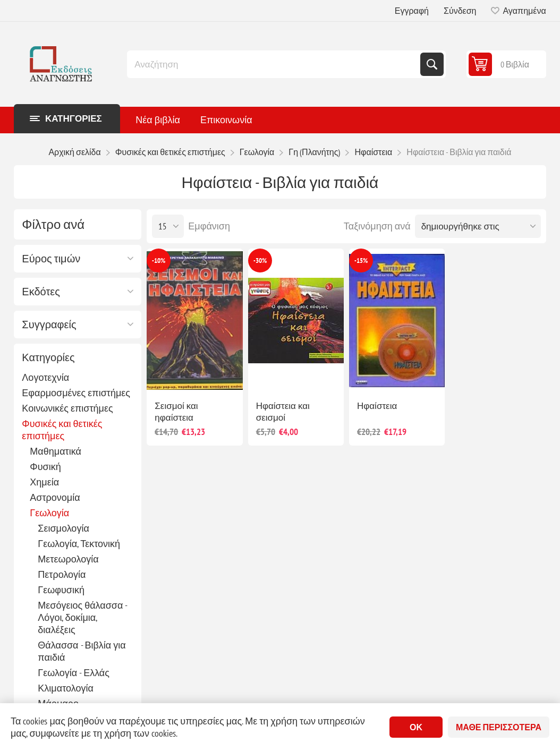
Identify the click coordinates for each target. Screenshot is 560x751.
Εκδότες (41, 292)
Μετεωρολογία (68, 559)
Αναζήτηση (432, 64)
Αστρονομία (55, 497)
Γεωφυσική (61, 590)
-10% (159, 261)
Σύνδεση (460, 11)
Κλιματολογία (65, 688)
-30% (260, 261)
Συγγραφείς (49, 325)
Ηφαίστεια (377, 406)
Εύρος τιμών (51, 259)
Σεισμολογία (63, 528)
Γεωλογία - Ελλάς (74, 673)
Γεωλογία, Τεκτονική (79, 544)
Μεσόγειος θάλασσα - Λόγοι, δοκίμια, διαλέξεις (82, 617)
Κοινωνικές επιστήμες (67, 408)
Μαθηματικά (56, 451)
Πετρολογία (62, 574)
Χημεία (44, 482)
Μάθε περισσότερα (499, 727)
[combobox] (275, 64)
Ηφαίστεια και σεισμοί (283, 412)
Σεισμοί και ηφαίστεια (176, 412)
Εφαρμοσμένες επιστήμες (76, 393)
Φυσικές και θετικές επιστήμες (62, 430)
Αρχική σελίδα (74, 152)
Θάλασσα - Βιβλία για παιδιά (82, 651)
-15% (361, 261)
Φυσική (45, 467)
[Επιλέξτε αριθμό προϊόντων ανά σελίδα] (168, 226)
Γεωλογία (49, 513)
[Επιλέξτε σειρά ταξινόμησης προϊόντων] (478, 226)
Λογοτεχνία (45, 377)
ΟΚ (416, 727)
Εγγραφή (412, 11)
